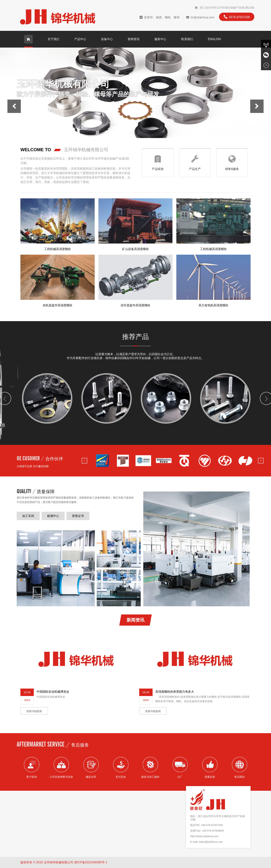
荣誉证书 (78, 516)
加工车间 (28, 516)
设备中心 (107, 39)
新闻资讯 (134, 39)
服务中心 (160, 39)
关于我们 (53, 39)
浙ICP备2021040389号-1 (91, 862)
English (214, 39)
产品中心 (80, 39)
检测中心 (53, 516)
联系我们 (187, 39)
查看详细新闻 (34, 711)
